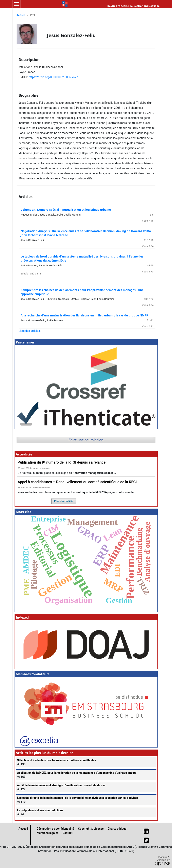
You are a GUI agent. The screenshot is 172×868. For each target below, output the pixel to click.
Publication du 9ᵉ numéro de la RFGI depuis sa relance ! (63, 462)
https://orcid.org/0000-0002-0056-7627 (53, 77)
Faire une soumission (86, 440)
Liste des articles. (30, 331)
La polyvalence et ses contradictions (40, 810)
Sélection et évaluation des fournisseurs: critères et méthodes (57, 760)
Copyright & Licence (91, 829)
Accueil (21, 15)
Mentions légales (48, 833)
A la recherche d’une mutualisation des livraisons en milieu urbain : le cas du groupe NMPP (84, 315)
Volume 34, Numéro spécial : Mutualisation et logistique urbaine (66, 210)
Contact (67, 833)
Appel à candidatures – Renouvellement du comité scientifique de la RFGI (77, 482)
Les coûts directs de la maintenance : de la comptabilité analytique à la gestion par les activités (78, 798)
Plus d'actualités (64, 501)
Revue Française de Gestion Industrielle (133, 6)
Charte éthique (117, 829)
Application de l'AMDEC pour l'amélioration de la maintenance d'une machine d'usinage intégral (77, 773)
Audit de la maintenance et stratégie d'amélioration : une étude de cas (61, 785)
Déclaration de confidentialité (55, 829)
